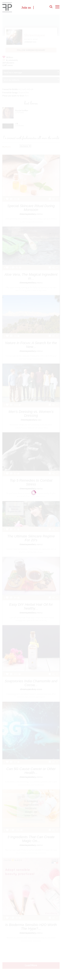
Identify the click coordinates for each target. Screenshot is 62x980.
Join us (26, 8)
